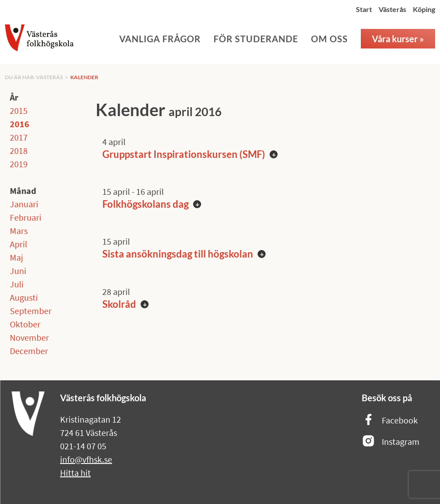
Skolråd (119, 304)
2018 (19, 151)
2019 (19, 164)
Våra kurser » (398, 39)
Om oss (329, 39)
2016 (20, 124)
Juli (17, 284)
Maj (16, 257)
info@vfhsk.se (86, 459)
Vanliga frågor (160, 39)
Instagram (391, 442)
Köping (424, 9)
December (29, 351)
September (31, 311)
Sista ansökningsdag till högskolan (178, 254)
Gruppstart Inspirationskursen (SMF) (184, 154)
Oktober (25, 324)
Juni (18, 271)
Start (364, 9)
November (29, 337)
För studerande (256, 39)
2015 (19, 111)
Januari (24, 204)
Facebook (390, 420)
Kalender (84, 77)
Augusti (24, 297)
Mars (19, 231)
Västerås (392, 9)
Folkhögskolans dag (145, 204)
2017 (19, 137)
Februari (26, 217)
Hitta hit (75, 473)
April (18, 244)
